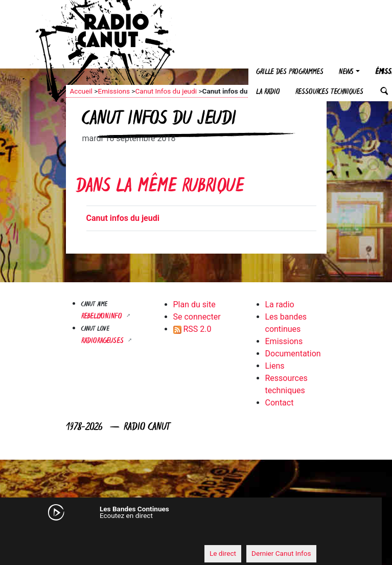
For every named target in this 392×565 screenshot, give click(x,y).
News (346, 72)
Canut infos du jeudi (123, 218)
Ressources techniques (329, 92)
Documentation (293, 354)
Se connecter (197, 317)
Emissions (114, 91)
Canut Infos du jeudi (166, 91)
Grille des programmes (290, 72)
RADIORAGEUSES (103, 341)
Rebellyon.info (103, 317)
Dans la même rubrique (160, 187)
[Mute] (68, 534)
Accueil (81, 91)
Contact (280, 403)
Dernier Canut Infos (281, 553)
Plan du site (194, 304)
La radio (268, 92)
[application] (186, 535)
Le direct (223, 553)
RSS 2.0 (192, 329)
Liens (275, 366)
